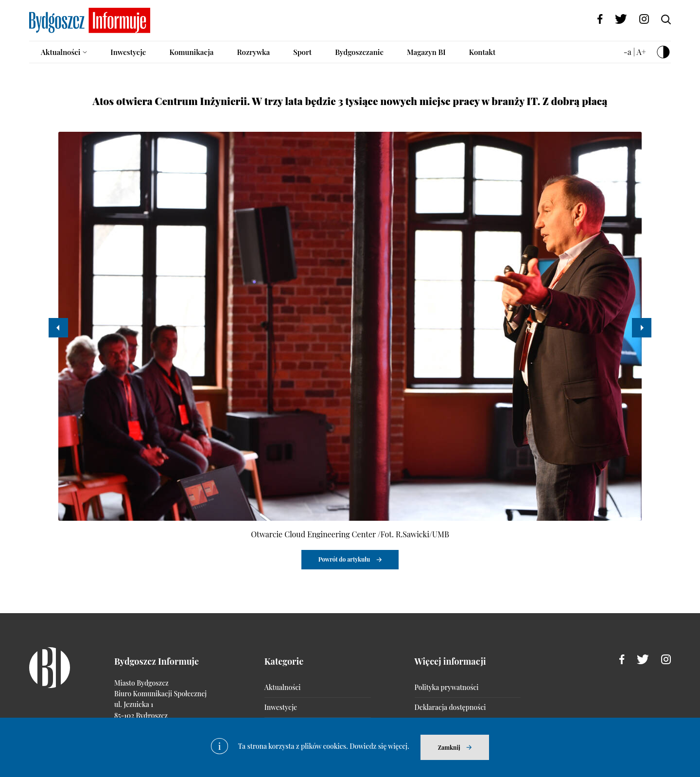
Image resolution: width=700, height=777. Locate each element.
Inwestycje (128, 52)
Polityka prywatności (447, 687)
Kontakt (482, 52)
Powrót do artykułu (344, 559)
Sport (302, 52)
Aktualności (61, 52)
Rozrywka (253, 52)
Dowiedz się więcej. (379, 746)
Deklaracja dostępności (450, 707)
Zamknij (449, 747)
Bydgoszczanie (359, 52)
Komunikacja (191, 52)
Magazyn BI (426, 52)
